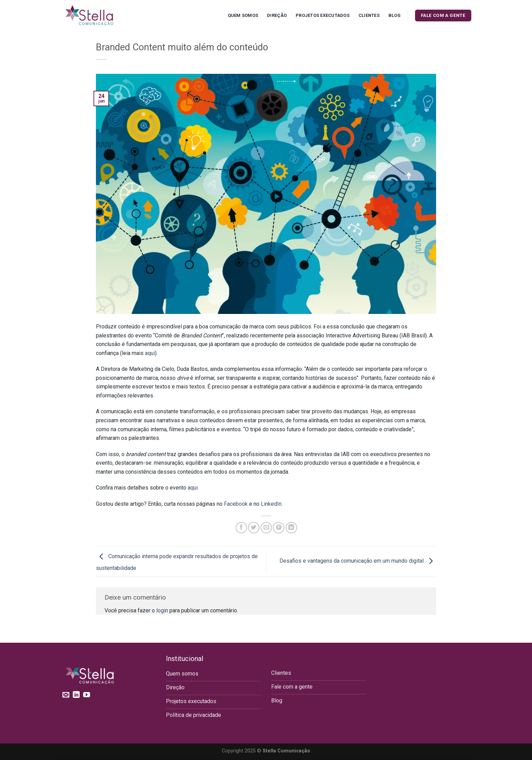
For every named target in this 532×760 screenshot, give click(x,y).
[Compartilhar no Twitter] (254, 528)
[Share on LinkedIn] (291, 528)
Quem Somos (243, 15)
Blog (395, 15)
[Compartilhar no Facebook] (241, 528)
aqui (150, 353)
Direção (277, 15)
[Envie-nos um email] (66, 695)
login (162, 610)
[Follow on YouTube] (87, 695)
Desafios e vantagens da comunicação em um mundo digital (358, 561)
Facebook (236, 504)
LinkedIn (271, 504)
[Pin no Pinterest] (279, 528)
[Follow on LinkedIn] (76, 695)
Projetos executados (323, 15)
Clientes (369, 15)
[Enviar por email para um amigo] (266, 528)
